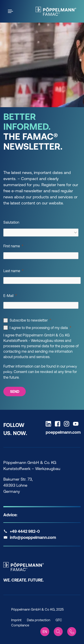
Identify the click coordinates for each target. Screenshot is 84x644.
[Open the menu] (11, 11)
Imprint (16, 620)
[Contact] (72, 632)
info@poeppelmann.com (33, 537)
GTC (59, 620)
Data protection (39, 620)
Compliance (20, 625)
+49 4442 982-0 (25, 531)
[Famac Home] (56, 11)
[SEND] (15, 391)
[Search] (58, 632)
